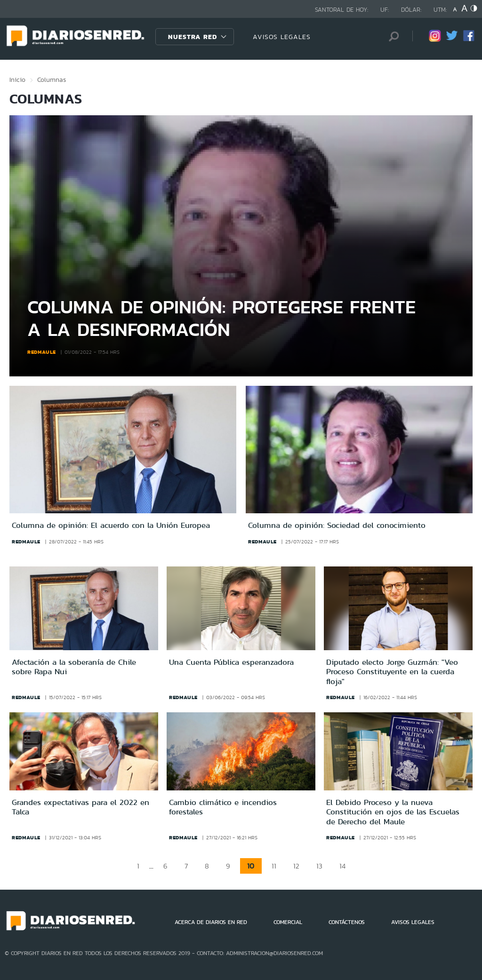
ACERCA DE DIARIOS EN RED (211, 922)
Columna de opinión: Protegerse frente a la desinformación (221, 318)
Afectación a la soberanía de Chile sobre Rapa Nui (74, 667)
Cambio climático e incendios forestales (223, 807)
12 (296, 866)
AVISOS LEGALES (282, 37)
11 (274, 866)
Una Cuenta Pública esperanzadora (231, 662)
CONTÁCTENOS (347, 922)
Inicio (17, 80)
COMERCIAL (288, 922)
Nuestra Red (193, 37)
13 (319, 866)
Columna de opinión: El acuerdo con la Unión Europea (111, 525)
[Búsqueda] (391, 36)
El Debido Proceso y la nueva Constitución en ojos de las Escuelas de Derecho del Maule (393, 812)
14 (342, 866)
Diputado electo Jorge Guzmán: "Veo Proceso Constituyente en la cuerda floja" (392, 672)
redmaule (42, 352)
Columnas (52, 80)
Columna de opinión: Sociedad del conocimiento (337, 525)
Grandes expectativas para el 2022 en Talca (80, 807)
